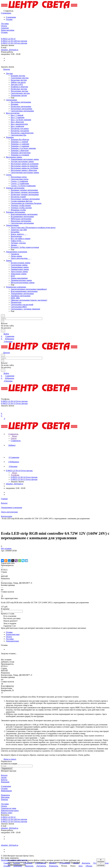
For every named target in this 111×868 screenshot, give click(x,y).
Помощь (4, 799)
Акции (4, 777)
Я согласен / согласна (101, 862)
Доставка (10, 639)
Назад (14, 436)
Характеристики (13, 634)
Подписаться (7, 769)
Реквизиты (5, 795)
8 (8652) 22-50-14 (8, 39)
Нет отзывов (6, 548)
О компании (11, 17)
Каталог (4, 775)
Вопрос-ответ (7, 813)
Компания (5, 782)
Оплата (9, 637)
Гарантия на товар (9, 808)
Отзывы (9, 19)
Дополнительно (12, 641)
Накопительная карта (10, 810)
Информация (6, 791)
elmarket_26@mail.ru (10, 50)
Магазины (5, 797)
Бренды (4, 780)
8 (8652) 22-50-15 (14, 43)
